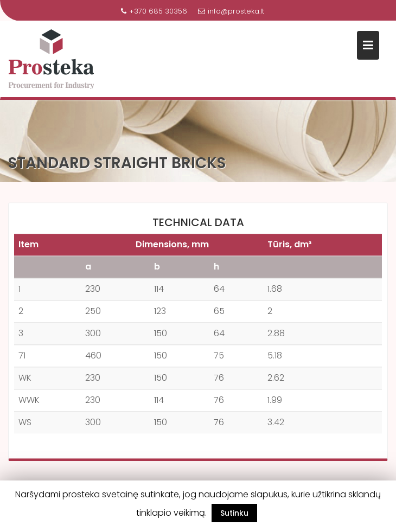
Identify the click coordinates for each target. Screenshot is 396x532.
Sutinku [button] (234, 513)
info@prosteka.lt (231, 11)
